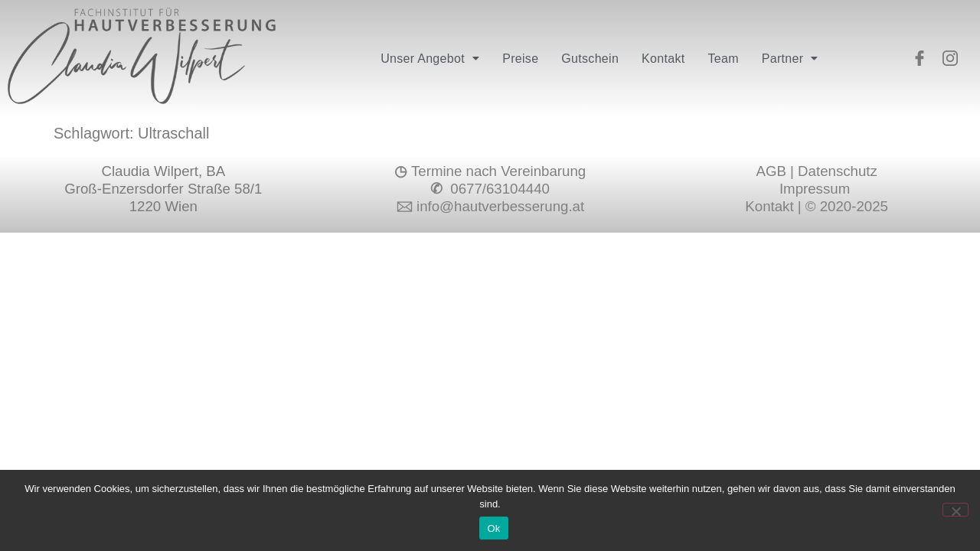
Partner (790, 59)
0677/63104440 (498, 189)
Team (723, 59)
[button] (430, 59)
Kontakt (663, 59)
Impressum (817, 189)
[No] (955, 510)
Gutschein (590, 59)
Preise (520, 59)
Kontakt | (775, 206)
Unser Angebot (430, 59)
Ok (493, 528)
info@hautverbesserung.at (500, 206)
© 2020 (828, 206)
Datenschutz (838, 171)
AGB (771, 171)
